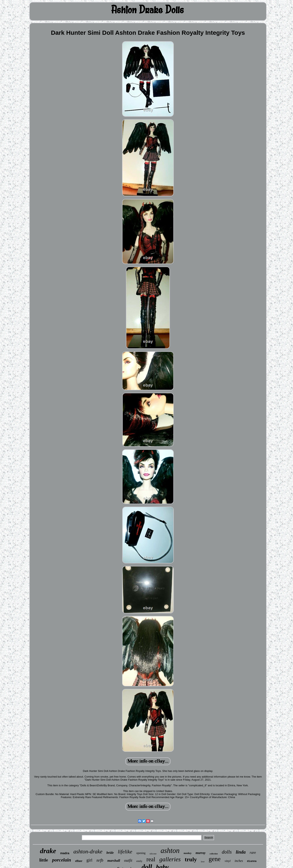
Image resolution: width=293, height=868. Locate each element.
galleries (170, 859)
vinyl (228, 861)
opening (141, 853)
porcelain (62, 860)
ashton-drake (88, 852)
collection (214, 854)
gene (215, 859)
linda (241, 852)
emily (139, 861)
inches (239, 861)
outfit (128, 860)
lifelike (125, 852)
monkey (188, 853)
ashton (170, 851)
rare (253, 853)
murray (201, 853)
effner (79, 861)
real (151, 859)
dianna (252, 861)
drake (48, 851)
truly (191, 859)
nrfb (100, 860)
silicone (153, 854)
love (203, 861)
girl (89, 860)
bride (110, 853)
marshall (114, 861)
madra (65, 853)
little (44, 860)
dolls (227, 852)
